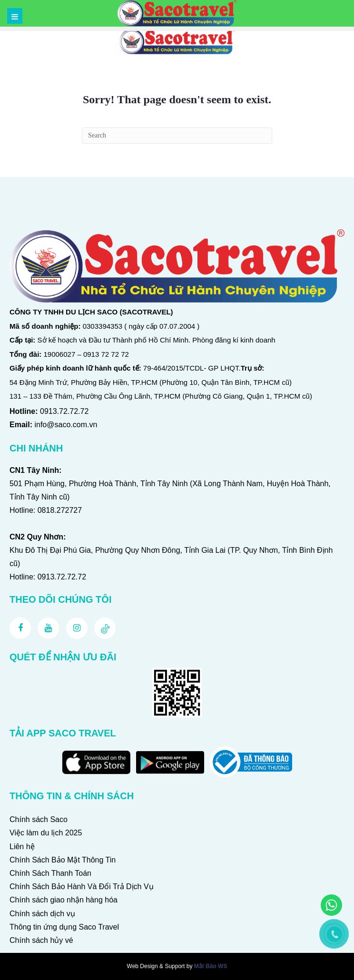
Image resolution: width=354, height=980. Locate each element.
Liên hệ (22, 847)
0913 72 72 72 (106, 354)
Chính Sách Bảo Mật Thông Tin (63, 860)
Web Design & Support (156, 966)
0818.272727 (60, 510)
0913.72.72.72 (64, 411)
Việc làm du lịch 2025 (46, 833)
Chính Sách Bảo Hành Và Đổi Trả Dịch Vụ (82, 887)
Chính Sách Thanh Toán (50, 873)
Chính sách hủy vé (41, 940)
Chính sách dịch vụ (42, 914)
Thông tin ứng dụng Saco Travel (64, 927)
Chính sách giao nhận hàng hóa (64, 900)
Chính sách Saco (39, 819)
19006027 (60, 354)
